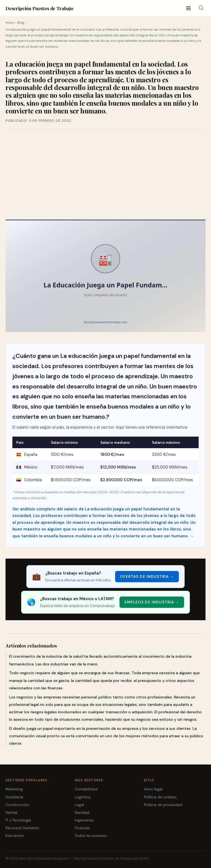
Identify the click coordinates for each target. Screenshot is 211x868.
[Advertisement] (105, 174)
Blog (21, 23)
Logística (83, 797)
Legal (79, 805)
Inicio (10, 23)
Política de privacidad (163, 805)
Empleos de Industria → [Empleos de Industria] (152, 602)
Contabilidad (86, 789)
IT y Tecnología (18, 820)
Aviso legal (153, 789)
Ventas (12, 813)
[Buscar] (201, 8)
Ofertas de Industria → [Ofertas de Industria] (147, 577)
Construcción (17, 805)
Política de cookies (160, 797)
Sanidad (82, 813)
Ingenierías (84, 820)
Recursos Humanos (22, 828)
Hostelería (14, 797)
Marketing (14, 789)
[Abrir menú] (188, 8)
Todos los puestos (91, 836)
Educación (15, 836)
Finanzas (82, 828)
